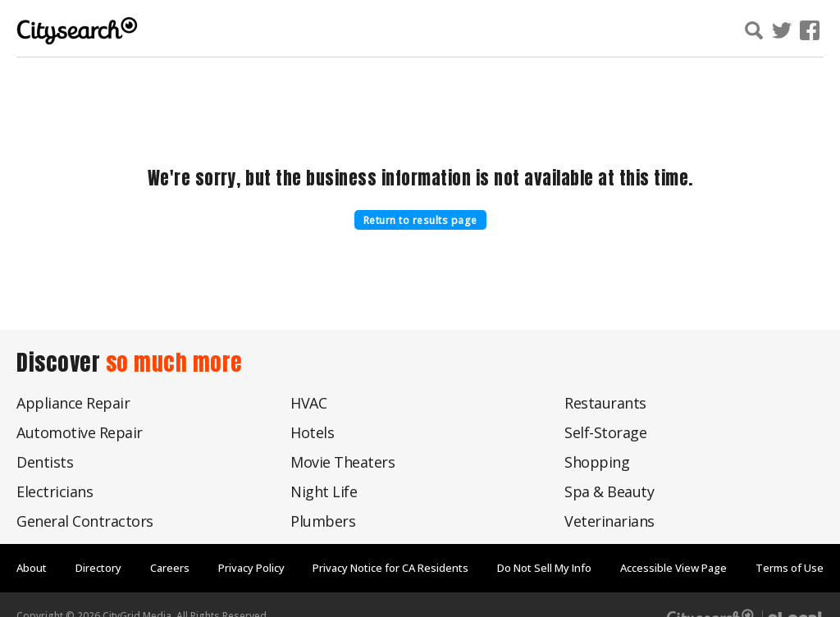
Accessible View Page (673, 568)
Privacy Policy (251, 568)
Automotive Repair (80, 432)
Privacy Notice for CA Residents (390, 568)
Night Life (324, 491)
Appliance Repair (73, 403)
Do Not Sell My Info (544, 568)
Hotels (312, 432)
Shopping (597, 462)
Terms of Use (790, 568)
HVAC (308, 403)
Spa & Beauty (609, 491)
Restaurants (605, 403)
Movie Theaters (342, 462)
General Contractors (85, 521)
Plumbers (323, 521)
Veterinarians (609, 521)
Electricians (55, 491)
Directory (98, 568)
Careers (170, 568)
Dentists (45, 462)
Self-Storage (605, 432)
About (32, 568)
